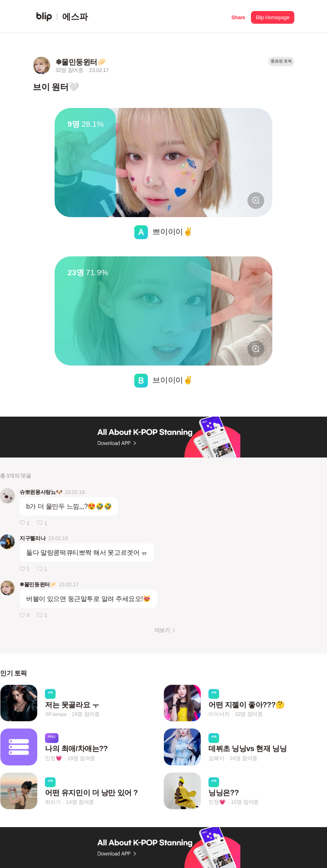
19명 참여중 (81, 758)
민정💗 (53, 758)
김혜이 (216, 758)
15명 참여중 (245, 802)
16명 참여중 (86, 714)
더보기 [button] (162, 630)
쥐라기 (53, 802)
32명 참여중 (249, 714)
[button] (238, 17)
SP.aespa (56, 714)
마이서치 (219, 714)
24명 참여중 (244, 758)
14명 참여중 (80, 802)
